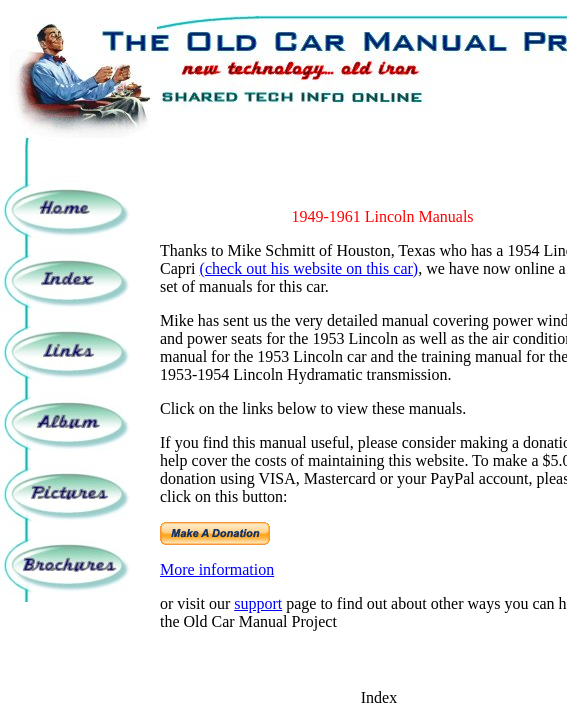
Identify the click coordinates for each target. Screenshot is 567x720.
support (258, 603)
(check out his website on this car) (309, 268)
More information (217, 569)
